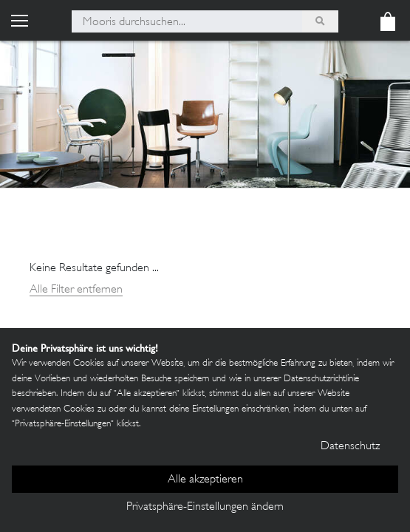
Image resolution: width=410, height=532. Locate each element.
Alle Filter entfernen (76, 290)
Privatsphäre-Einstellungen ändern (205, 507)
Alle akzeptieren (205, 480)
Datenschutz (350, 447)
